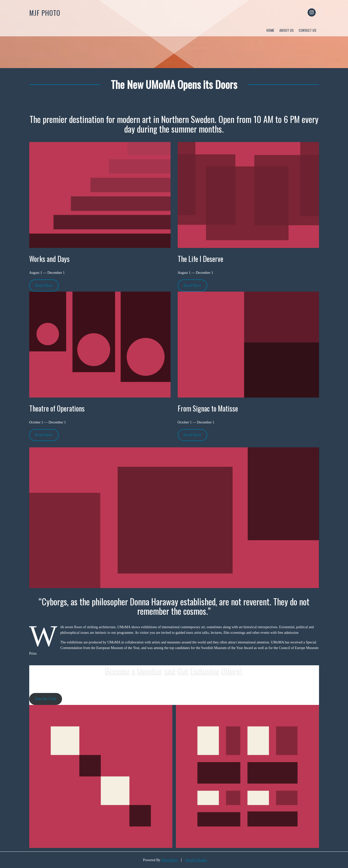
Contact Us (307, 30)
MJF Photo (45, 13)
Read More (44, 285)
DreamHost (170, 860)
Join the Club (46, 699)
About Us (286, 30)
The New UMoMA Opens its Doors (174, 84)
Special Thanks (196, 860)
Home (270, 30)
